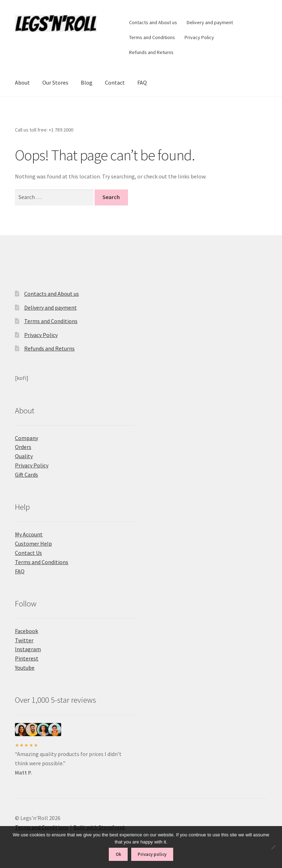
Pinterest (27, 658)
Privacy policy (152, 854)
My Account (29, 534)
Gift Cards (26, 475)
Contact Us (28, 553)
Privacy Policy (199, 37)
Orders (23, 447)
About (22, 82)
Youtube (25, 668)
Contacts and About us (153, 22)
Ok (118, 854)
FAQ (142, 82)
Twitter (24, 640)
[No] (273, 847)
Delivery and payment (210, 22)
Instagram (28, 649)
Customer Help (33, 543)
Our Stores (55, 82)
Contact (115, 82)
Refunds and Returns (151, 52)
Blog (87, 82)
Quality (24, 456)
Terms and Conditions (152, 37)
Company (26, 438)
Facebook (26, 631)
